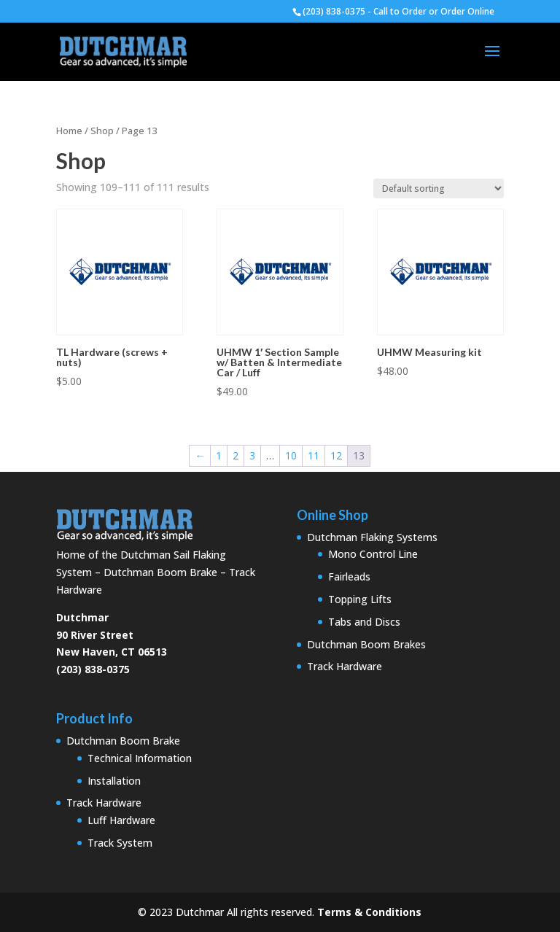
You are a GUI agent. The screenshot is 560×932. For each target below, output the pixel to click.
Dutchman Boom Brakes (366, 644)
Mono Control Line (373, 554)
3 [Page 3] (252, 455)
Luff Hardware (121, 820)
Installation (114, 781)
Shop (102, 131)
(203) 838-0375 (93, 669)
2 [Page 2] (236, 455)
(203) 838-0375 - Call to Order (365, 11)
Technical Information (140, 758)
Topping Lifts (360, 599)
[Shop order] (439, 189)
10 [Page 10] (291, 455)
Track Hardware (345, 666)
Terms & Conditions (369, 912)
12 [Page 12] (336, 455)
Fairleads (349, 576)
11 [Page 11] (314, 455)
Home (69, 131)
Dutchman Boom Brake (123, 741)
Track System (120, 843)
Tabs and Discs (364, 622)
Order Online (467, 11)
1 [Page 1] (219, 455)
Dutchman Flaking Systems (372, 537)
